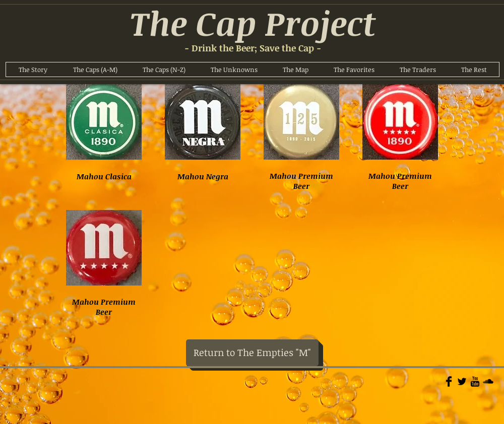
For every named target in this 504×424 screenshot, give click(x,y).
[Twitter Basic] (462, 381)
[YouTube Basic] (475, 381)
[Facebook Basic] (449, 381)
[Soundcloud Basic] (488, 381)
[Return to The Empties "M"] (252, 353)
